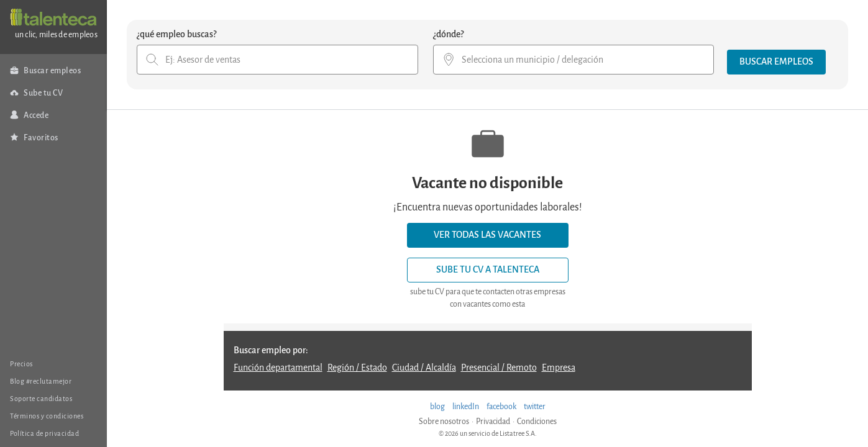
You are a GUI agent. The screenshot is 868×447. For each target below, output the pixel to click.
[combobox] (277, 60)
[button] (776, 62)
